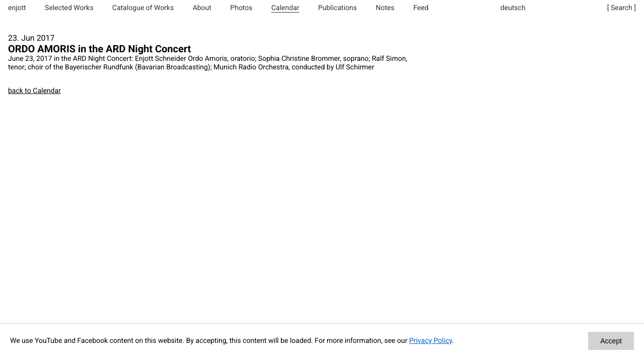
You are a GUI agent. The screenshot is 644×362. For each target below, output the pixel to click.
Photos (242, 8)
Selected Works (69, 8)
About (202, 8)
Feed (421, 8)
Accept (611, 341)
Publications (337, 8)
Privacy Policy (430, 341)
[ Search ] (622, 8)
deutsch (513, 8)
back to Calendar (34, 91)
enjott (17, 8)
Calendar (285, 8)
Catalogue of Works (143, 8)
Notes (385, 8)
